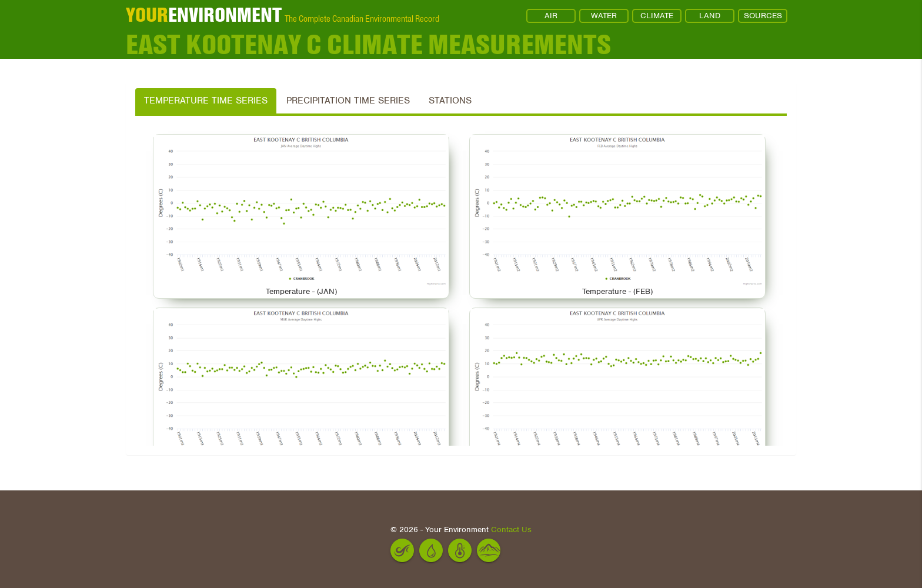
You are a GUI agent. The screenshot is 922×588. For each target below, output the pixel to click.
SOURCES (763, 16)
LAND (710, 16)
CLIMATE (657, 16)
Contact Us (511, 529)
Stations (450, 101)
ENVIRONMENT (204, 15)
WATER (604, 16)
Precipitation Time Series (348, 101)
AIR (551, 16)
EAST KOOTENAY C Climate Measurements (368, 44)
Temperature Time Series (206, 101)
